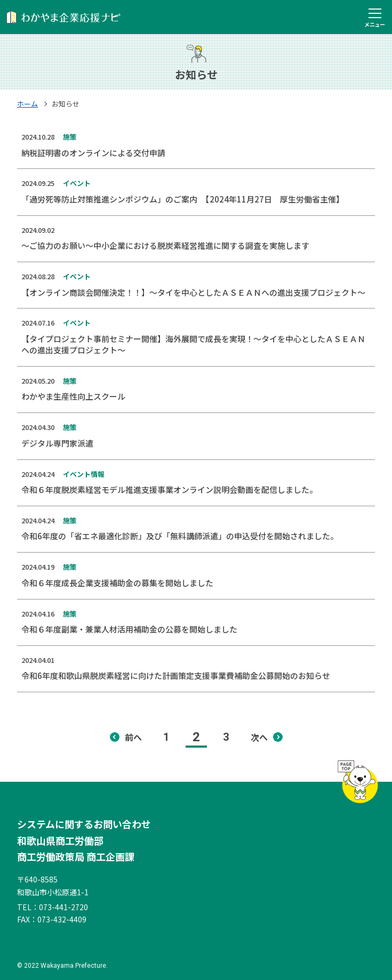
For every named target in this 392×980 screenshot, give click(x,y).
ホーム (27, 104)
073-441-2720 (63, 907)
